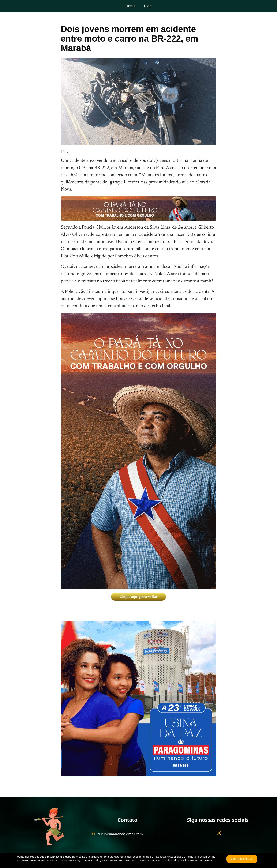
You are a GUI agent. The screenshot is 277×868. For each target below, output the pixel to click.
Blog (148, 6)
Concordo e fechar (242, 859)
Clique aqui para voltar (138, 597)
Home (130, 6)
